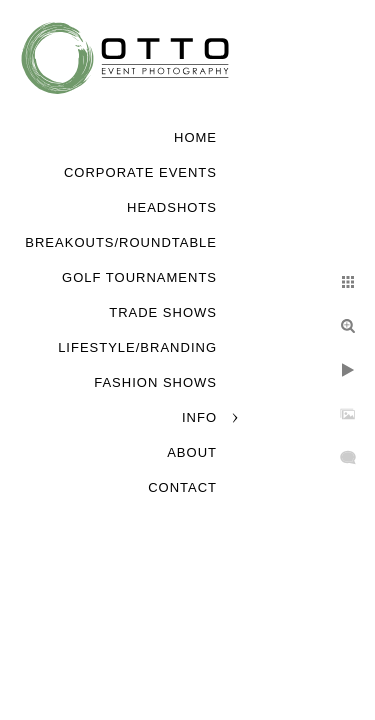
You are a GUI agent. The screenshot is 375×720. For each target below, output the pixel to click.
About (192, 452)
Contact (182, 487)
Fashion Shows (155, 382)
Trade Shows (163, 312)
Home (195, 137)
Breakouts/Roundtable (121, 242)
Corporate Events (140, 172)
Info (199, 417)
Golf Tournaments (139, 277)
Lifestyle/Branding (137, 347)
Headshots (172, 207)
